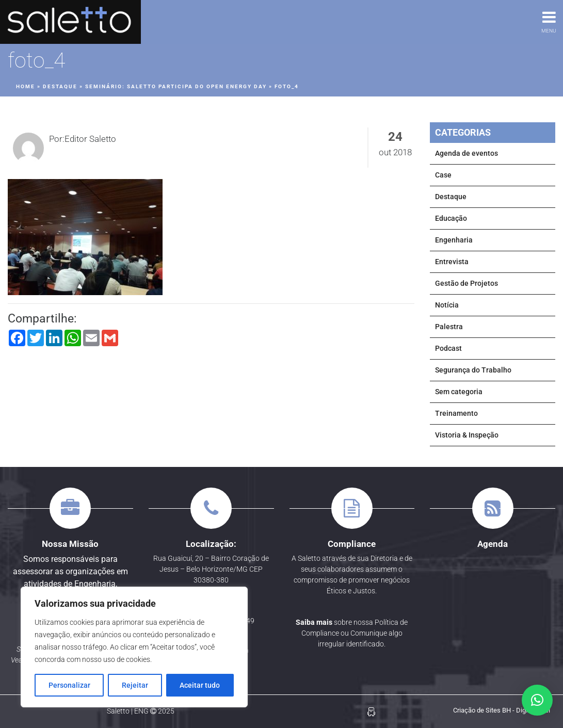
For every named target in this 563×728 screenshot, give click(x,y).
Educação (451, 218)
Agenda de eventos (467, 153)
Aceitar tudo (200, 685)
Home (26, 86)
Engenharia (454, 240)
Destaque (60, 86)
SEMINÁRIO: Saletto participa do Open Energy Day (176, 86)
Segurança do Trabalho (473, 370)
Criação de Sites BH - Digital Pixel (502, 710)
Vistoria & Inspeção (467, 435)
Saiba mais (314, 622)
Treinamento (456, 413)
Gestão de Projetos (467, 283)
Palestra (449, 327)
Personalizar (69, 685)
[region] (134, 647)
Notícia (447, 305)
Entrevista (452, 262)
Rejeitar (135, 685)
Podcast (448, 348)
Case (443, 175)
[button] (537, 700)
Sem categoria (459, 392)
